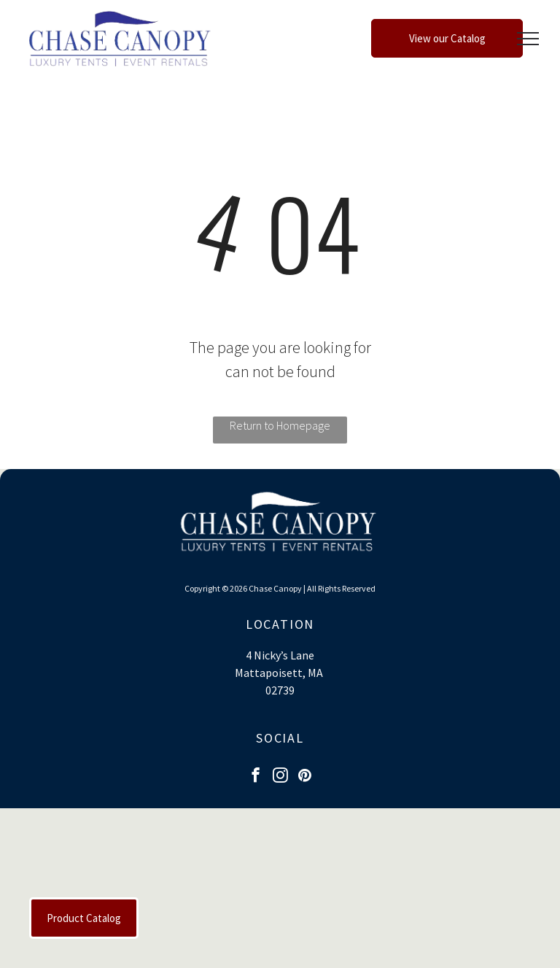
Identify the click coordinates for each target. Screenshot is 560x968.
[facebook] (256, 777)
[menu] (528, 39)
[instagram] (280, 777)
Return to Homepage (280, 425)
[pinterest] (305, 777)
